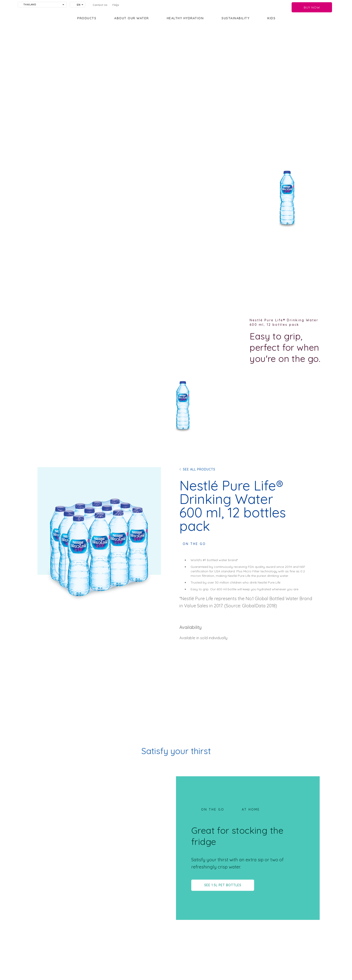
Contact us (62, 958)
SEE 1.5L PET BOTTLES (223, 885)
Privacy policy (65, 965)
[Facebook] (146, 967)
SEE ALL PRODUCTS (199, 469)
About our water (132, 18)
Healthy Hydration (185, 18)
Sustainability (235, 18)
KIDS (271, 18)
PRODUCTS (87, 18)
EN (79, 5)
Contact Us (100, 5)
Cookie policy (104, 965)
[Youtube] (143, 967)
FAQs (116, 5)
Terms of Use (103, 958)
